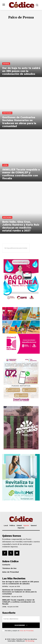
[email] (21, 619)
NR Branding (30, 641)
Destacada (7, 113)
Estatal (6, 64)
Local (5, 165)
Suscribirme (21, 625)
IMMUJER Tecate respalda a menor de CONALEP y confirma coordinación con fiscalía (19, 602)
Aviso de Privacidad (26, 631)
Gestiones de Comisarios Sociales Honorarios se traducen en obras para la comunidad (19, 592)
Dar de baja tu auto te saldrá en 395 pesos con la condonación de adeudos (21, 583)
